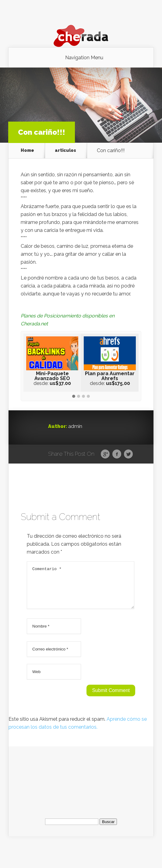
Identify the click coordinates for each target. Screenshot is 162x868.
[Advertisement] (82, 784)
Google (105, 454)
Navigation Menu (84, 58)
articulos (65, 150)
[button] (74, 397)
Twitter (128, 454)
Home (27, 150)
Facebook (117, 454)
